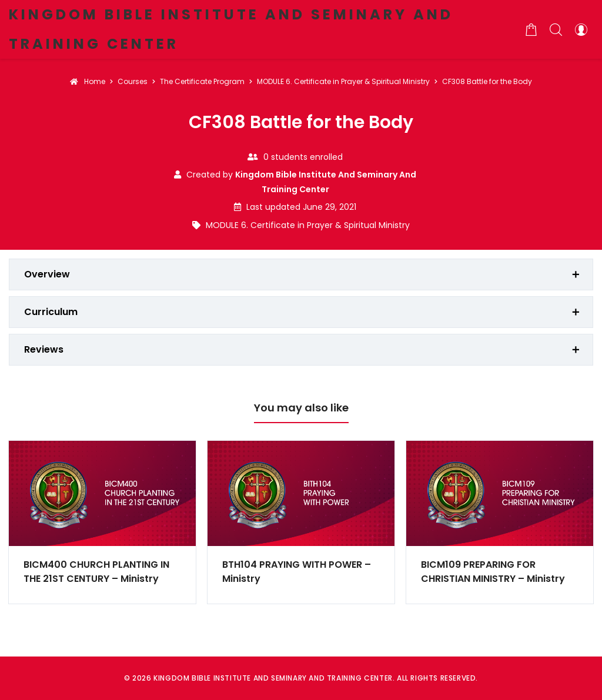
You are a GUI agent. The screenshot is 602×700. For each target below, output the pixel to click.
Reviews (44, 349)
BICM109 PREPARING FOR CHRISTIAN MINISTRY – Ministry (493, 572)
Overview (47, 274)
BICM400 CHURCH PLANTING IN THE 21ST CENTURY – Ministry (96, 572)
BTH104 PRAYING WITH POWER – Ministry (297, 572)
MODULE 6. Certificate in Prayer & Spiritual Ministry (308, 225)
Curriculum (51, 312)
